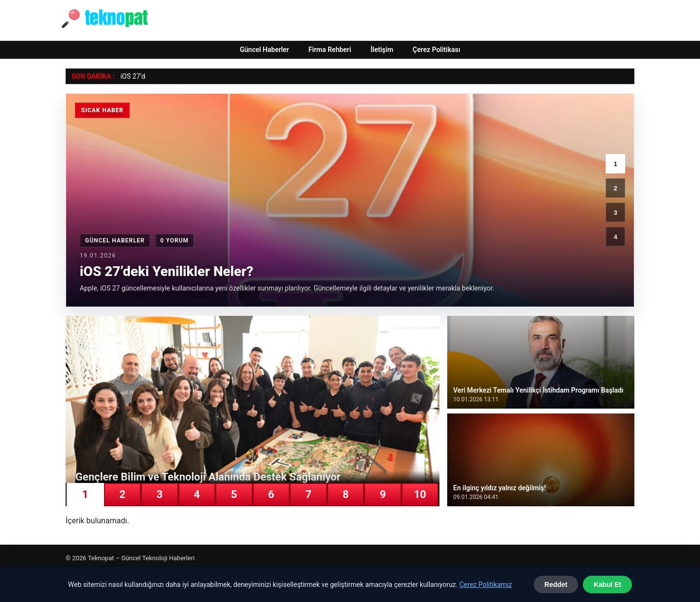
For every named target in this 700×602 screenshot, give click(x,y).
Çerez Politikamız (486, 585)
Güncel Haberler (264, 50)
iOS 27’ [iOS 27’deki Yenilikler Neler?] (131, 76)
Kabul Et (607, 585)
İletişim (382, 50)
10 (420, 494)
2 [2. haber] (615, 188)
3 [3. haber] (615, 213)
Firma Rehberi (330, 50)
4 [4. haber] (615, 237)
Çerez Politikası (437, 50)
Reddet (556, 585)
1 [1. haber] (615, 164)
